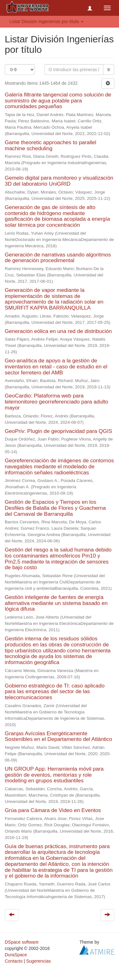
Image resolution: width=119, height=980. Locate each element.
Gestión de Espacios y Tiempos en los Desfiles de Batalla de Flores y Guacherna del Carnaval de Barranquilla (55, 508)
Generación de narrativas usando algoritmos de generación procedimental (58, 258)
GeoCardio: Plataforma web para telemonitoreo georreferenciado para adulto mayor (56, 402)
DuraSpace (16, 955)
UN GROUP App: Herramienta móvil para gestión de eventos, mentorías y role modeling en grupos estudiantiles (54, 775)
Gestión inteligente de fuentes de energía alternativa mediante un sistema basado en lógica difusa (56, 603)
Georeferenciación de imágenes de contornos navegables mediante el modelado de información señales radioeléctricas (59, 466)
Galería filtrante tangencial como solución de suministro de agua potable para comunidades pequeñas (58, 101)
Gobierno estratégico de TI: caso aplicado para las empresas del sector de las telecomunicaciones (55, 692)
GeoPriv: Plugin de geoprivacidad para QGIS (58, 431)
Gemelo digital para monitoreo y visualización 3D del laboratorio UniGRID (59, 181)
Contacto (14, 961)
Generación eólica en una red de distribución (58, 331)
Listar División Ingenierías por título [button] (46, 22)
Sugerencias (38, 961)
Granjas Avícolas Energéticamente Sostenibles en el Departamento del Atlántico (58, 737)
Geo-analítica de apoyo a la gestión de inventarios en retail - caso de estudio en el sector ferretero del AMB (56, 367)
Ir (109, 70)
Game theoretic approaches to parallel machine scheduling (50, 145)
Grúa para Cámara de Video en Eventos (53, 810)
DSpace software (22, 942)
